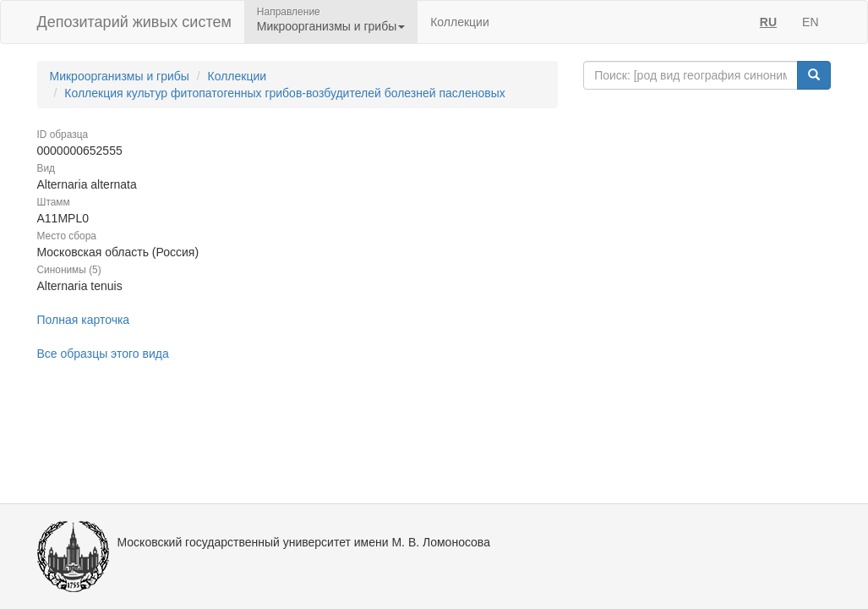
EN (810, 22)
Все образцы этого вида (103, 354)
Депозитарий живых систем (134, 22)
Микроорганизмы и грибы (120, 76)
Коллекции (460, 22)
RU (768, 22)
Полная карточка (84, 320)
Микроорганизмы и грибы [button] (331, 26)
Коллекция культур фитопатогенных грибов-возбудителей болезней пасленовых (285, 93)
